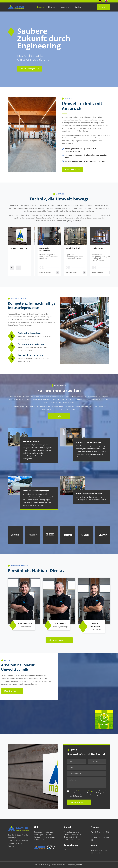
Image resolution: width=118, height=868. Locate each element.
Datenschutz (39, 839)
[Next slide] (18, 268)
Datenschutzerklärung (85, 791)
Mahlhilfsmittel (96, 248)
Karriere (78, 7)
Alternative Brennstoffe (68, 249)
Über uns (52, 7)
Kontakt (102, 7)
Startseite (41, 7)
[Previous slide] (12, 268)
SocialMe (79, 865)
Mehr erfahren (71, 170)
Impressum (50, 837)
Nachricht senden (78, 802)
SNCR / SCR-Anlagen (45, 248)
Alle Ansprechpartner (57, 640)
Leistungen (65, 7)
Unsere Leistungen (28, 69)
